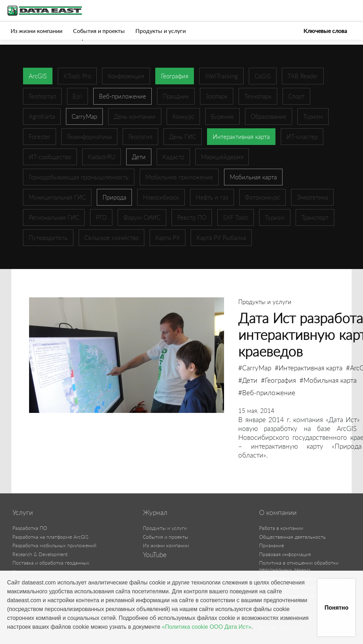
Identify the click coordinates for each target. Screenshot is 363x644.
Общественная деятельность (292, 537)
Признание (272, 545)
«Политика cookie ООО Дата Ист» (207, 627)
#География (278, 380)
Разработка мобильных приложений (54, 545)
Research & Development (40, 554)
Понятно (336, 608)
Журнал (155, 513)
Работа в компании (281, 528)
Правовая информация (285, 554)
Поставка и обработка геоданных (51, 563)
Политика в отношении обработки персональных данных (299, 566)
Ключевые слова (325, 31)
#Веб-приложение (267, 393)
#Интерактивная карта (309, 368)
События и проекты (99, 31)
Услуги (23, 513)
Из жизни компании (37, 31)
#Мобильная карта (328, 380)
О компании (278, 513)
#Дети (248, 380)
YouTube (155, 555)
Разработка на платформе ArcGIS (50, 537)
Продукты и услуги (161, 31)
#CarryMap (255, 368)
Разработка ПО (30, 528)
